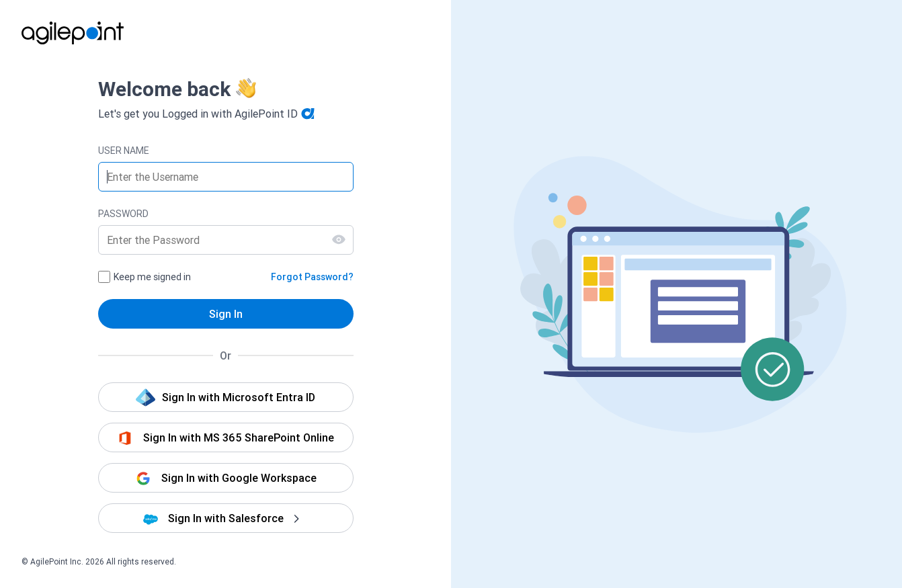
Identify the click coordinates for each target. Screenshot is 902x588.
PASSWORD (123, 214)
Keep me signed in (152, 277)
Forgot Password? (312, 277)
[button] (226, 397)
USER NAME (124, 151)
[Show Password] (339, 239)
